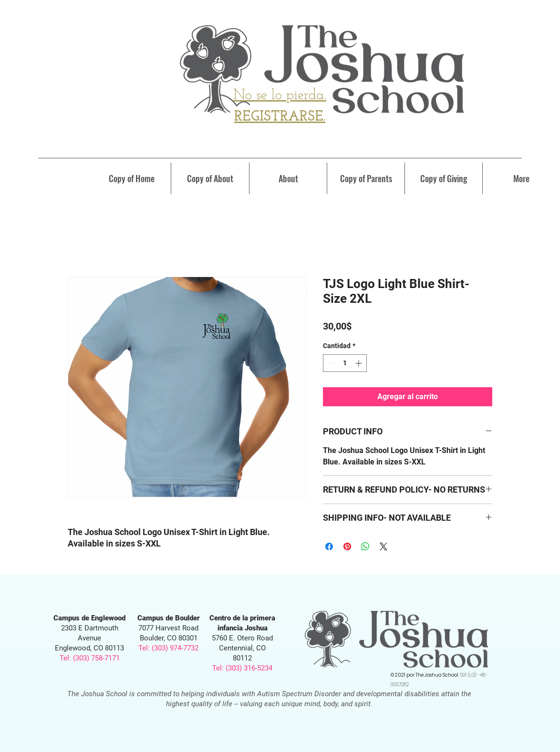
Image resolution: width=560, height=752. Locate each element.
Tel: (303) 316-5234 (242, 668)
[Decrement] (330, 363)
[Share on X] (384, 546)
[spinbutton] (345, 363)
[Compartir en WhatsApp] (365, 546)
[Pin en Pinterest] (347, 546)
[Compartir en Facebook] (329, 546)
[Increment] (359, 363)
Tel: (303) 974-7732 (168, 648)
